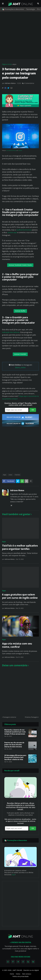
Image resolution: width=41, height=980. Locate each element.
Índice (18, 974)
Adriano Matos (17, 490)
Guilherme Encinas (24, 230)
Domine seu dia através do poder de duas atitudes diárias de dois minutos (14, 745)
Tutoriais (17, 475)
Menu (3, 4)
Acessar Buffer (20, 311)
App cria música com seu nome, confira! (17, 645)
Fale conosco (27, 974)
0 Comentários (29, 83)
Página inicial (7, 64)
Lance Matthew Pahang (11, 150)
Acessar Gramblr (20, 354)
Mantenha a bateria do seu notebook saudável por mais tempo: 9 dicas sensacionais (15, 732)
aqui (13, 875)
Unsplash (20, 150)
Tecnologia (31, 9)
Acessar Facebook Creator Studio (20, 265)
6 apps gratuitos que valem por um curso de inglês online (20, 596)
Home (12, 974)
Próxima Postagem (31, 717)
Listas (10, 475)
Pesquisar (38, 4)
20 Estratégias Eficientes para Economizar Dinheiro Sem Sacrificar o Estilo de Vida (15, 757)
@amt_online (20, 367)
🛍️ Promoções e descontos (13, 9)
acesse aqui (12, 232)
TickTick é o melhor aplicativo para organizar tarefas (20, 547)
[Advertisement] (20, 35)
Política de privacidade (21, 976)
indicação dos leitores (11, 332)
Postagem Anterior (10, 717)
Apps (15, 64)
